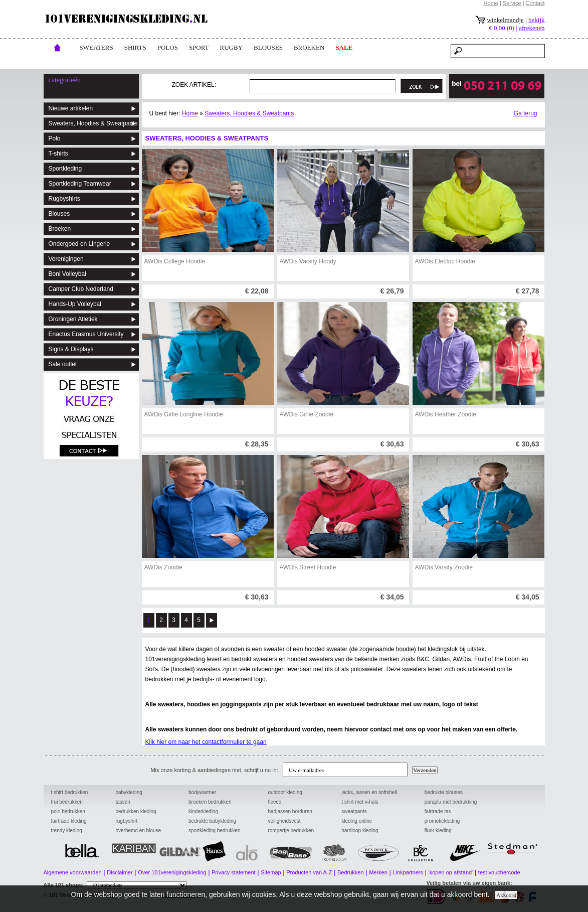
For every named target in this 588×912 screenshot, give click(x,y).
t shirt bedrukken (70, 792)
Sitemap (271, 872)
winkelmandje (505, 20)
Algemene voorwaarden (73, 872)
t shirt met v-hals (360, 802)
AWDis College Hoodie (175, 261)
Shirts (135, 47)
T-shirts (58, 154)
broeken (309, 47)
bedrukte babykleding (212, 821)
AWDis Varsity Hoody (308, 261)
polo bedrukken (68, 811)
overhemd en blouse (138, 830)
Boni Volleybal (67, 274)
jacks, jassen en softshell (369, 792)
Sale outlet (63, 364)
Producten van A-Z (309, 872)
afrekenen (532, 28)
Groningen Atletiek (73, 319)
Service (512, 3)
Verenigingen (66, 259)
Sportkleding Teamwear (80, 184)
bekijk (537, 20)
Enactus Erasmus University (86, 334)
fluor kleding (438, 830)
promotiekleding (442, 821)
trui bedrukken (67, 802)
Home (491, 3)
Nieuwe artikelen (71, 108)
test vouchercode (499, 872)
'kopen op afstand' (451, 872)
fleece (274, 802)
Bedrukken (351, 872)
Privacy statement (233, 872)
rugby (232, 47)
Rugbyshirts (64, 199)
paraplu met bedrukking (451, 802)
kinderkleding (203, 811)
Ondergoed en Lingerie (79, 244)
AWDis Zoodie (163, 567)
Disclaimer (120, 872)
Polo (55, 138)
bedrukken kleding (136, 811)
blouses (268, 47)
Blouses (59, 214)
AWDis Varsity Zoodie (444, 567)
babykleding (129, 792)
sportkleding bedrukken (214, 830)
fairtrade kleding (69, 821)
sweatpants (354, 811)
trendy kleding (67, 830)
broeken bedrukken (210, 802)
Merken (378, 872)
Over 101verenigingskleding (172, 872)
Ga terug (526, 113)
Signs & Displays (71, 349)
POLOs (168, 47)
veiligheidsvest (284, 821)
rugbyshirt (126, 821)
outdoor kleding (285, 792)
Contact (535, 3)
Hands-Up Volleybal (75, 304)
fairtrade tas (438, 811)
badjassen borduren (290, 811)
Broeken (60, 229)
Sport (199, 47)
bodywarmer (202, 792)
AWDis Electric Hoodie (445, 261)
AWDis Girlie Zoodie (307, 414)
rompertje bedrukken (291, 830)
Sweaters (96, 47)
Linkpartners (408, 872)
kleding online (357, 821)
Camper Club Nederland (81, 289)
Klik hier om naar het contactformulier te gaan (206, 742)
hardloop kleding (360, 830)
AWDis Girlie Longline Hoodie (184, 414)
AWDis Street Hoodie (308, 567)
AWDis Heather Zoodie (446, 414)
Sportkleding (65, 169)
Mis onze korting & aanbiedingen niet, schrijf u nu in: (216, 770)
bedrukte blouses (444, 792)
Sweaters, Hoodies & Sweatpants (93, 123)
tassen (123, 802)
